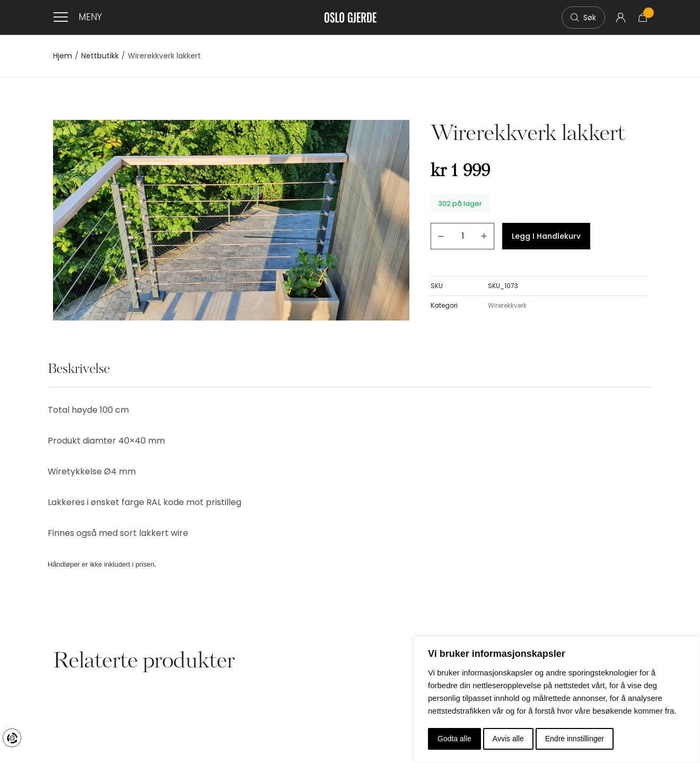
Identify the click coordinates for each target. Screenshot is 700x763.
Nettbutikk (100, 56)
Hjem (63, 56)
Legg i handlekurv (546, 236)
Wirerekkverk (507, 305)
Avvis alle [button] (508, 739)
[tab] (79, 375)
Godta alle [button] (454, 739)
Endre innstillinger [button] (575, 739)
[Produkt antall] (462, 236)
